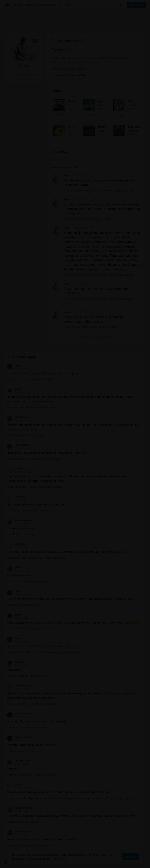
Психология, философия (67, 62)
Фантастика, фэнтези (75, 58)
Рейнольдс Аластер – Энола (100, 327)
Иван (67, 175)
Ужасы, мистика (100, 58)
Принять (131, 857)
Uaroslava (16, 497)
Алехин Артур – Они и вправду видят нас (108, 190)
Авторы (31, 5)
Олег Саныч (17, 417)
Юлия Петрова (19, 832)
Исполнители (47, 5)
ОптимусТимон (19, 761)
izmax (14, 389)
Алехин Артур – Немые (97, 219)
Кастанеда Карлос (74, 69)
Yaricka (15, 615)
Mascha (15, 469)
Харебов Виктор (20, 808)
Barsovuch (16, 544)
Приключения (121, 58)
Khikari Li (16, 568)
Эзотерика (90, 62)
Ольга (14, 638)
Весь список (61, 152)
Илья (14, 591)
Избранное (63, 91)
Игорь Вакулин (19, 686)
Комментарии (64, 167)
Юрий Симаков (19, 520)
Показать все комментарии (96, 337)
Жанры (18, 5)
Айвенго (15, 662)
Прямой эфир (25, 357)
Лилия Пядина (19, 445)
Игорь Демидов (19, 713)
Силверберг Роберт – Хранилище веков (108, 275)
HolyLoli (15, 365)
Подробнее (59, 859)
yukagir (15, 784)
